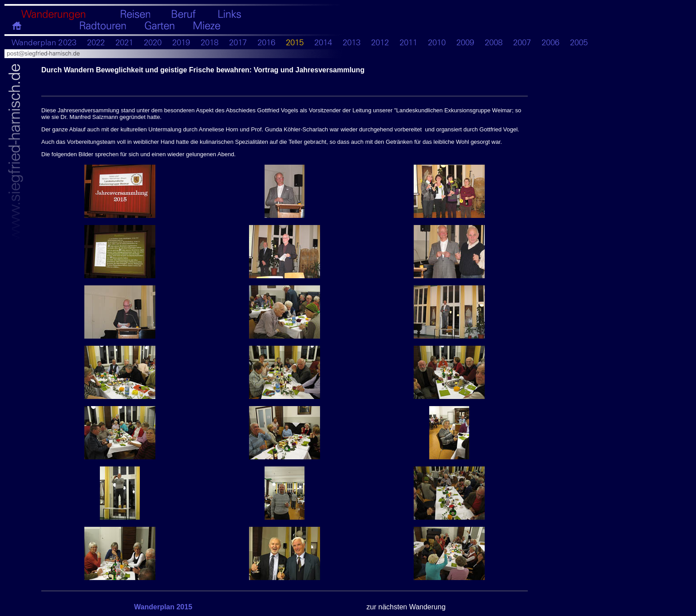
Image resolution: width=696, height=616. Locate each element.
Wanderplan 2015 (163, 607)
